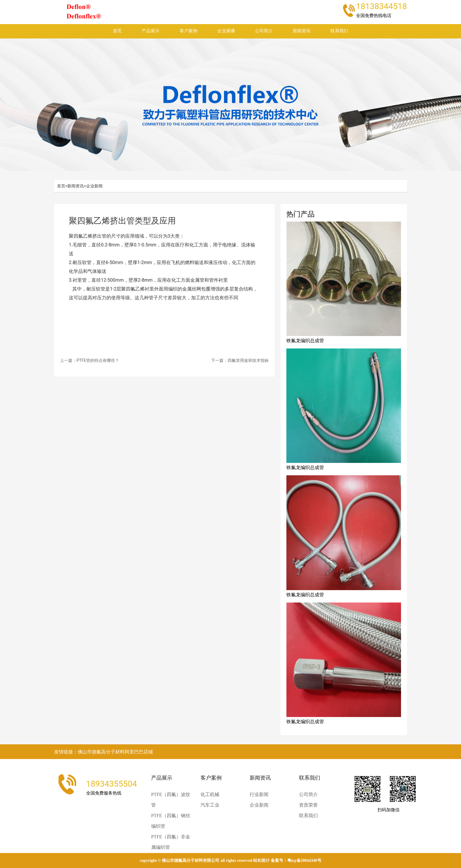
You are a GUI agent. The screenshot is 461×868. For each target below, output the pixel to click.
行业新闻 (259, 794)
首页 (117, 31)
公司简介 (264, 31)
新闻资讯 (302, 31)
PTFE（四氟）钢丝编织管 (171, 821)
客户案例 (188, 31)
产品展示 (151, 31)
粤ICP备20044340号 (304, 861)
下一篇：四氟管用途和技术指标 (240, 360)
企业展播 (226, 31)
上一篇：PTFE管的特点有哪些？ (90, 360)
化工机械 (210, 794)
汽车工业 (210, 805)
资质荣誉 (308, 805)
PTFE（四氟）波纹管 (171, 800)
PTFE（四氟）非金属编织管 (171, 842)
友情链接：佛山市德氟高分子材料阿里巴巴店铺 (103, 752)
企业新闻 (94, 186)
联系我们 (339, 31)
